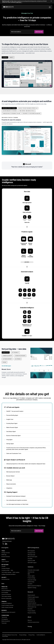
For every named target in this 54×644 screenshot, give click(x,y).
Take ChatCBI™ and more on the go (27, 111)
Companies (5, 57)
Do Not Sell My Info (41, 635)
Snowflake (30, 559)
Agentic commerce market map (35, 605)
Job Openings (18, 359)
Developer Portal (31, 553)
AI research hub (31, 599)
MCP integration (31, 551)
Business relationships (7, 598)
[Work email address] (22, 32)
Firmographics (5, 619)
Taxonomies (4, 617)
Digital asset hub (31, 601)
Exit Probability (15, 352)
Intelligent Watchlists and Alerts (9, 574)
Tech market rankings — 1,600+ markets (10, 572)
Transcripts (4, 623)
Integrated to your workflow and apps (31, 114)
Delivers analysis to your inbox (10, 111)
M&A (29, 574)
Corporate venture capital (33, 570)
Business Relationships (20, 356)
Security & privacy (5, 579)
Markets (12, 57)
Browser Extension (6, 557)
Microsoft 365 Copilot (32, 557)
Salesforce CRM (31, 561)
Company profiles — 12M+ (7, 570)
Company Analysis (6, 568)
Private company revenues (7, 605)
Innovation (30, 584)
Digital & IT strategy (32, 588)
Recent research (31, 595)
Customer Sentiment (7, 359)
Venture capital (31, 576)
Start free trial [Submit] (39, 32)
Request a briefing (32, 613)
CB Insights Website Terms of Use (10, 635)
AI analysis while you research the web (11, 114)
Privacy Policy (32, 635)
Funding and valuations (7, 603)
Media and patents (6, 621)
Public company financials (7, 607)
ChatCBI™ (4, 566)
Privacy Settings (23, 635)
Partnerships (5, 636)
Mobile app (4, 555)
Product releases (31, 611)
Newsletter (30, 609)
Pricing (30, 626)
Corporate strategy (32, 580)
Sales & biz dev (31, 572)
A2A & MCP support (32, 563)
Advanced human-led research (8, 612)
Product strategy (31, 578)
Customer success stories (33, 622)
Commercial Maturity (7, 356)
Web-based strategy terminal (9, 108)
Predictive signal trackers (33, 597)
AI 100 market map (32, 607)
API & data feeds (31, 555)
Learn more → (19, 2)
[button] (27, 136)
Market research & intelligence (34, 586)
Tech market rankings (6, 596)
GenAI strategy (31, 582)
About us (30, 620)
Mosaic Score (6, 352)
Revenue (4, 362)
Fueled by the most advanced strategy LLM (28, 108)
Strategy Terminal (6, 553)
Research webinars (32, 603)
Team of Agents (5, 562)
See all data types (6, 366)
